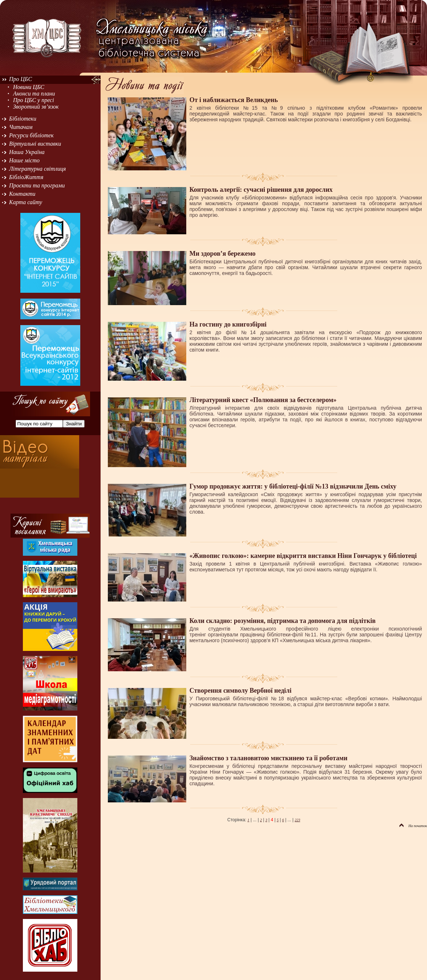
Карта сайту (26, 202)
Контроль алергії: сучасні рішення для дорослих (261, 190)
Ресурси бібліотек (31, 135)
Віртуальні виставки (35, 144)
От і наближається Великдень (234, 100)
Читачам (21, 127)
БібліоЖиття (26, 177)
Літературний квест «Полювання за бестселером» (263, 400)
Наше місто (24, 160)
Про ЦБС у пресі (34, 100)
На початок (413, 826)
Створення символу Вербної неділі (241, 691)
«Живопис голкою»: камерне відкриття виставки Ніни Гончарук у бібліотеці (303, 556)
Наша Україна (27, 152)
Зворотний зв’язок (36, 107)
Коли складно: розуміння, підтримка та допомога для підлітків (283, 621)
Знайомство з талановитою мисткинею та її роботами (269, 758)
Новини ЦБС (29, 87)
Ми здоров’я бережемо (223, 254)
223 (298, 820)
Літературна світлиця (37, 169)
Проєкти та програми (37, 185)
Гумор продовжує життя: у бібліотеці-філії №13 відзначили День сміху (293, 486)
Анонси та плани (34, 94)
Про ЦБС (21, 79)
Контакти (22, 194)
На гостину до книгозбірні (228, 324)
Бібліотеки (23, 119)
